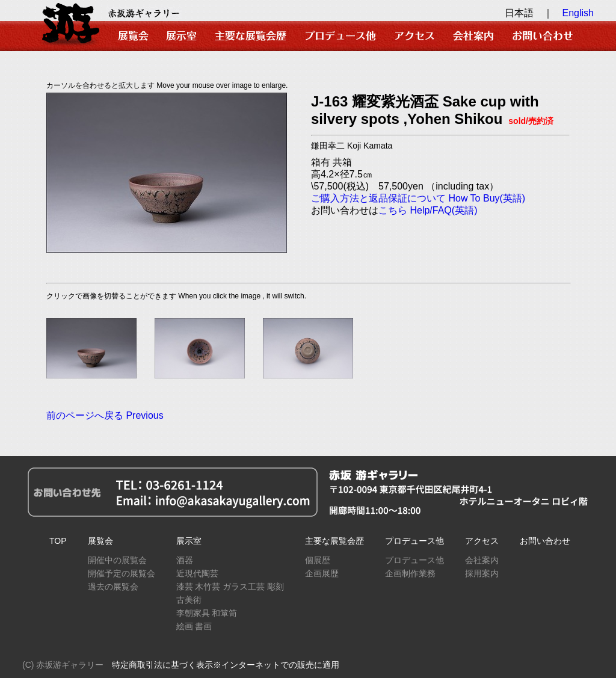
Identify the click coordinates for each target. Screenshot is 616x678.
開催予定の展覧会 (122, 573)
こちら (393, 210)
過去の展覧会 (113, 587)
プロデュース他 (414, 541)
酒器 (185, 560)
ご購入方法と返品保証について (378, 198)
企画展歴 (322, 573)
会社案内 (482, 560)
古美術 (189, 600)
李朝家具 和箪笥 (207, 613)
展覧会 (100, 541)
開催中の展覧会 (117, 560)
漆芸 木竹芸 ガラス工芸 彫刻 (230, 587)
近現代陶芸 (197, 573)
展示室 (189, 541)
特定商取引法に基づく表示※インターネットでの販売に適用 (226, 665)
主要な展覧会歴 (334, 541)
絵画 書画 (194, 626)
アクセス (482, 541)
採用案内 (482, 573)
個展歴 (318, 560)
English (578, 13)
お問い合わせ (545, 541)
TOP (58, 541)
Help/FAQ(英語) (443, 210)
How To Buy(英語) (487, 198)
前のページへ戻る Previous (105, 415)
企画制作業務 (410, 573)
